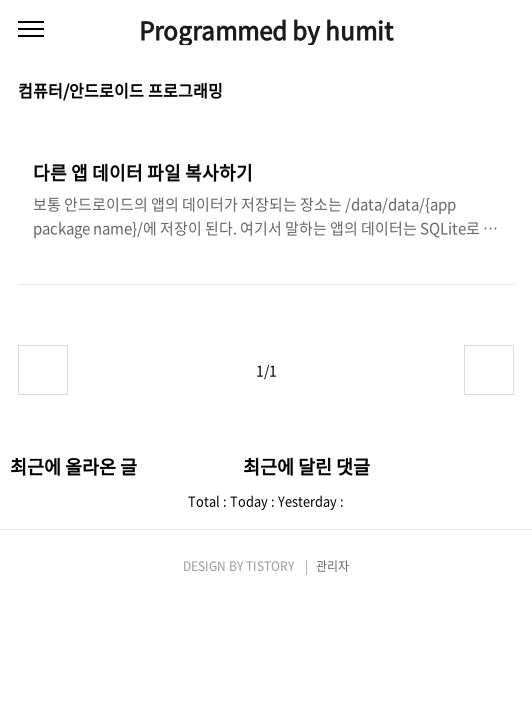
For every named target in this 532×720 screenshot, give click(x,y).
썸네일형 (474, 92)
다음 (489, 370)
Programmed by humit (266, 30)
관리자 (332, 566)
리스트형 (502, 92)
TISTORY (270, 566)
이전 (43, 370)
